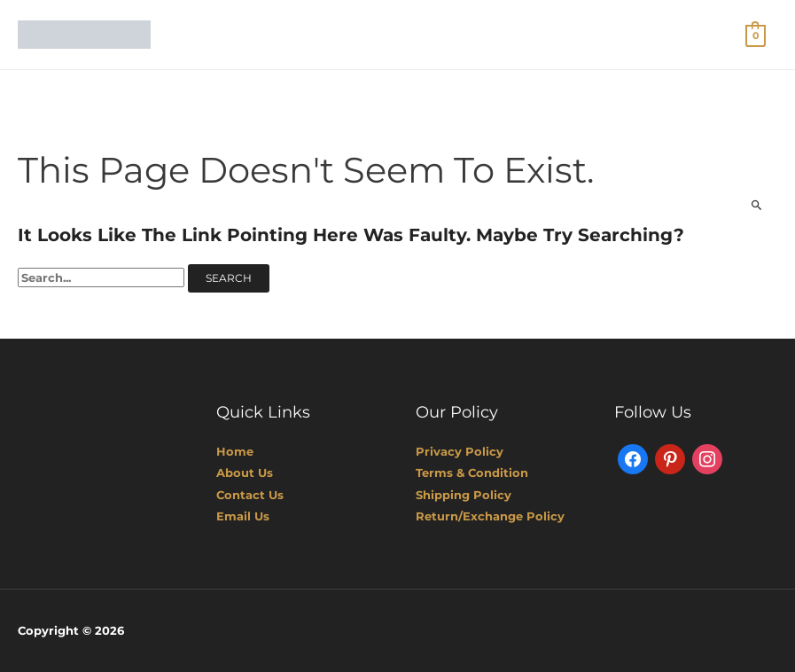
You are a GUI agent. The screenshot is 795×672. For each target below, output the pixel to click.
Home (235, 451)
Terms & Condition (472, 473)
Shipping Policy (464, 495)
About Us (245, 473)
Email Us (243, 516)
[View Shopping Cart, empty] (756, 35)
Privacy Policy (460, 451)
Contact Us (250, 495)
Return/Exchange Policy (490, 516)
